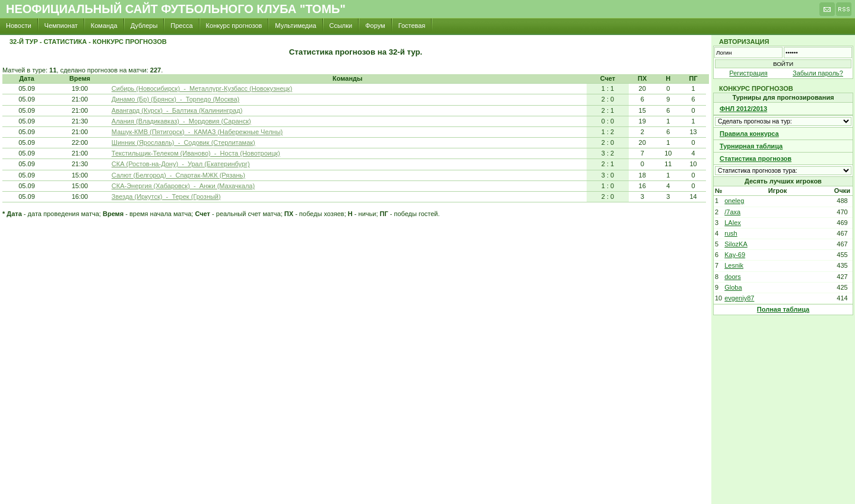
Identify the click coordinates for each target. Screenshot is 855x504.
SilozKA (736, 244)
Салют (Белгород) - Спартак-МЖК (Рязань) (178, 175)
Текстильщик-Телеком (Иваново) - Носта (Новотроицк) (196, 153)
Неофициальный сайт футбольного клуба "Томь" (176, 9)
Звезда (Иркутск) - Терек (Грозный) (166, 196)
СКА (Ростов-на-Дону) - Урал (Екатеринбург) (181, 164)
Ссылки (341, 26)
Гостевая (412, 26)
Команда (104, 26)
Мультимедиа (295, 26)
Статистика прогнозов (756, 159)
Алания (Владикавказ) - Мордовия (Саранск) (181, 121)
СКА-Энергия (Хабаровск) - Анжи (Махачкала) (183, 186)
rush (731, 233)
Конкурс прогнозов (234, 26)
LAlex (733, 223)
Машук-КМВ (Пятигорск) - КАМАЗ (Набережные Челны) (197, 132)
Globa (733, 287)
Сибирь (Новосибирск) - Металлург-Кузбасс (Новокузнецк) (202, 88)
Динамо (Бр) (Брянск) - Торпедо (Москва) (175, 99)
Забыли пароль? (818, 73)
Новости (19, 26)
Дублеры (144, 26)
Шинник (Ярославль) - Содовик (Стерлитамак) (183, 142)
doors (733, 277)
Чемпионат (61, 26)
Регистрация (748, 73)
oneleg (734, 201)
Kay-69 (735, 255)
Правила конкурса (749, 134)
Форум (375, 26)
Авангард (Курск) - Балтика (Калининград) (177, 110)
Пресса (181, 26)
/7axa (732, 212)
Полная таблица (783, 309)
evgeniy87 (739, 298)
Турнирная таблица (751, 146)
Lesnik (734, 265)
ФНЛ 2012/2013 (743, 109)
